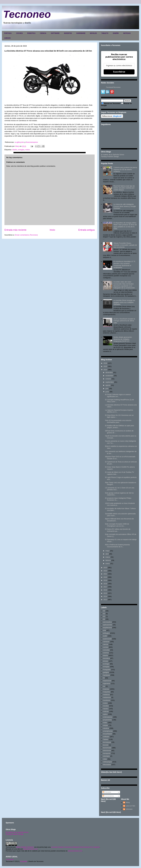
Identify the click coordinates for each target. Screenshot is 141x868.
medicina (106, 695)
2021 (105, 574)
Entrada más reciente (15, 230)
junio (107, 392)
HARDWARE (81, 33)
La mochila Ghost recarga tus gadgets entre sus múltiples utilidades (124, 302)
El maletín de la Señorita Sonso (113, 155)
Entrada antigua (87, 230)
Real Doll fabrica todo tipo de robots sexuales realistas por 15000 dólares (124, 188)
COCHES (19, 33)
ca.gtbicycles (19, 142)
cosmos (106, 653)
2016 (105, 590)
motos (28, 150)
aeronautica (107, 622)
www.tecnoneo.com (31, 849)
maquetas (107, 692)
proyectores (107, 720)
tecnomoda (107, 748)
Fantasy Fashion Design (110, 156)
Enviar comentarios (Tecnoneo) (26, 235)
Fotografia (107, 670)
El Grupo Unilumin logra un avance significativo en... (118, 395)
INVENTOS (68, 33)
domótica (106, 658)
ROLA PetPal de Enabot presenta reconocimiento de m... (117, 546)
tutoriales (106, 756)
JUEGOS (7, 38)
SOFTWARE (55, 33)
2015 (105, 593)
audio (105, 636)
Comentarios (108, 796)
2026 (105, 363)
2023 (105, 568)
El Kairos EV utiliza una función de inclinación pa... (118, 530)
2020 (105, 577)
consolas (106, 650)
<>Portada (10, 859)
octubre (108, 379)
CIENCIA (43, 33)
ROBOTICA (31, 33)
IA (104, 678)
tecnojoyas (107, 742)
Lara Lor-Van (130, 806)
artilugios (106, 633)
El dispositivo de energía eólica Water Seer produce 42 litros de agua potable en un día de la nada (125, 226)
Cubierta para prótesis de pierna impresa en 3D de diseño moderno (125, 169)
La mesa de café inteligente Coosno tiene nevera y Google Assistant (125, 206)
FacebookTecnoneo (113, 87)
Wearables (107, 765)
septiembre (110, 382)
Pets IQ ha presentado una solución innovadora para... (118, 421)
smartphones (108, 731)
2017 (105, 587)
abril (107, 554)
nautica (106, 709)
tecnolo (106, 745)
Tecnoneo (27, 14)
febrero (108, 560)
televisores (107, 751)
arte (104, 630)
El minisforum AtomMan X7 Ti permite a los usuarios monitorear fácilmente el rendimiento (124, 264)
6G (104, 616)
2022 (105, 571)
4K (104, 611)
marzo (108, 557)
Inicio (52, 230)
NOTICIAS (127, 33)
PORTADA (8, 33)
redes (105, 723)
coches (106, 647)
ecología (106, 664)
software (106, 737)
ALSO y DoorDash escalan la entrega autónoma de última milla (124, 321)
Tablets (106, 739)
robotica (106, 728)
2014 (105, 596)
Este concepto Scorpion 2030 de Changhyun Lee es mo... (117, 525)
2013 (105, 600)
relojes (105, 725)
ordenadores (108, 717)
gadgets (106, 672)
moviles (106, 706)
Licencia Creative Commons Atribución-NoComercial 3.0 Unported (75, 847)
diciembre (109, 372)
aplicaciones (108, 625)
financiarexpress (32, 142)
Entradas (107, 792)
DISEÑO (116, 33)
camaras (106, 642)
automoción (107, 639)
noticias (106, 711)
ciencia (106, 644)
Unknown (129, 809)
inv (104, 686)
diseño (15, 150)
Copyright (24, 861)
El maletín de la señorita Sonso (17, 832)
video (105, 759)
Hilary (128, 802)
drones (106, 661)
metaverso (107, 697)
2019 (105, 580)
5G (104, 614)
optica (105, 714)
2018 (105, 584)
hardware (106, 675)
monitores (107, 700)
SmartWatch (108, 734)
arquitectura (107, 628)
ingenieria (107, 683)
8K (104, 619)
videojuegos (107, 762)
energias (21, 150)
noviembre (109, 376)
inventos (106, 689)
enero (108, 564)
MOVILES (93, 33)
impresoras (107, 681)
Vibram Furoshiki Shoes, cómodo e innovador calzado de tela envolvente (125, 245)
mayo (108, 551)
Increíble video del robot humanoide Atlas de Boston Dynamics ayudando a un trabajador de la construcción (124, 285)
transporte (107, 753)
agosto (108, 385)
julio (107, 389)
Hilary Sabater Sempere (25, 847)
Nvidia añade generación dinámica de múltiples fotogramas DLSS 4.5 (123, 339)
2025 (105, 366)
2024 (105, 370)
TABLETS (105, 33)
